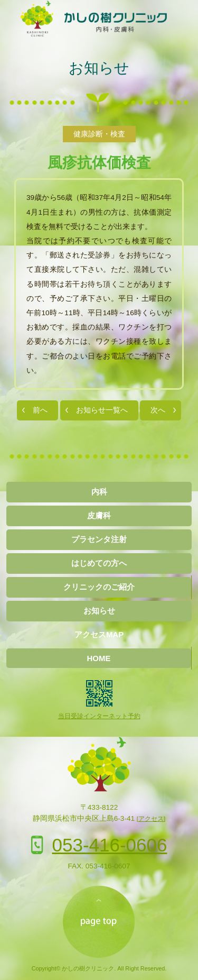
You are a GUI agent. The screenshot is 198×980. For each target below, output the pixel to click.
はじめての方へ (99, 563)
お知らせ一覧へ (102, 410)
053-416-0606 (110, 845)
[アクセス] (151, 819)
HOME (99, 658)
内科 (99, 492)
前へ (40, 410)
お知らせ (99, 68)
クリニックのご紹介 (99, 587)
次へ (158, 410)
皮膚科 (99, 515)
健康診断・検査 (99, 134)
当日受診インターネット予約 (99, 716)
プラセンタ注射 (99, 539)
